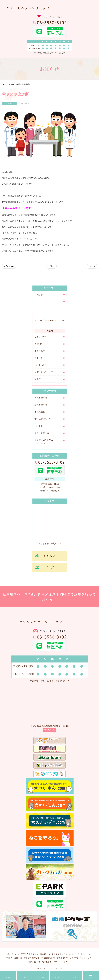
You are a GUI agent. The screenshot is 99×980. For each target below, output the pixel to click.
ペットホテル (41, 365)
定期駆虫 (74, 958)
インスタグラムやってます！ (52, 17)
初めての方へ (41, 337)
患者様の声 (40, 351)
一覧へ (51, 266)
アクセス (39, 358)
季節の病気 (40, 412)
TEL (25, 977)
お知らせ (39, 295)
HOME (8, 977)
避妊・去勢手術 (42, 433)
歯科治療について (43, 419)
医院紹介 (39, 344)
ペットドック (41, 426)
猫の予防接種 (41, 405)
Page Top (74, 977)
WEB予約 (41, 977)
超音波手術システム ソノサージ (44, 442)
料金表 (38, 379)
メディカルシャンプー (45, 372)
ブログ (38, 302)
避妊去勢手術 (34, 962)
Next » (92, 266)
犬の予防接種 (41, 398)
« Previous (9, 266)
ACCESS (58, 977)
